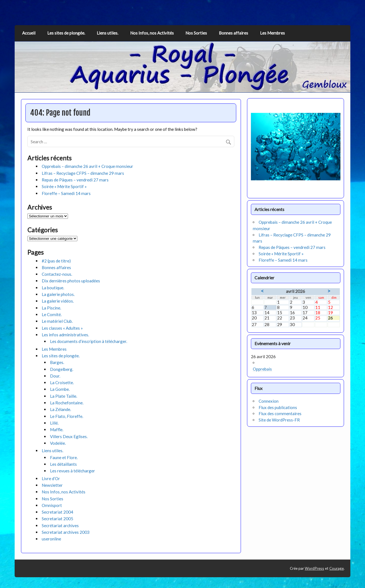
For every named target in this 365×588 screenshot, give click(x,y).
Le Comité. (52, 314)
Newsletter (52, 485)
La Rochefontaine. (67, 403)
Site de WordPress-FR (279, 420)
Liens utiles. (107, 33)
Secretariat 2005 (57, 519)
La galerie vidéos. (58, 301)
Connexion (269, 401)
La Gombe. (60, 389)
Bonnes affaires (233, 33)
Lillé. (54, 423)
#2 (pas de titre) (56, 261)
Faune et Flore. (64, 457)
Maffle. (57, 430)
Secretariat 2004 (57, 512)
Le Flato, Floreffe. (67, 416)
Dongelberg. (62, 369)
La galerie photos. (58, 294)
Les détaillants (63, 464)
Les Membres (272, 33)
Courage (337, 568)
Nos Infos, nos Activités (152, 33)
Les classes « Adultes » (62, 328)
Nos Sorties (196, 33)
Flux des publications (278, 407)
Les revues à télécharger (73, 471)
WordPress (314, 568)
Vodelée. (58, 443)
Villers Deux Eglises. (69, 436)
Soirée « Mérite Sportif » (64, 186)
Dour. (55, 376)
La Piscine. (51, 308)
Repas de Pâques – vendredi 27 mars (75, 180)
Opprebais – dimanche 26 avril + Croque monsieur (87, 166)
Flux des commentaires (280, 413)
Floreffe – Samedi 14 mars (66, 193)
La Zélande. (61, 409)
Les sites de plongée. (66, 33)
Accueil (29, 33)
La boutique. (53, 288)
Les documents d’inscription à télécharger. (89, 341)
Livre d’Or (51, 478)
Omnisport (52, 505)
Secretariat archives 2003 (66, 532)
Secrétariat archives (60, 525)
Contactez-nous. (57, 274)
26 (334, 318)
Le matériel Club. (57, 321)
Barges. (57, 362)
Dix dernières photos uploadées (71, 281)
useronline (51, 539)
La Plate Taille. (64, 396)
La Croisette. (62, 383)
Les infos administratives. (65, 335)
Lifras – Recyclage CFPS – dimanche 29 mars (83, 173)
